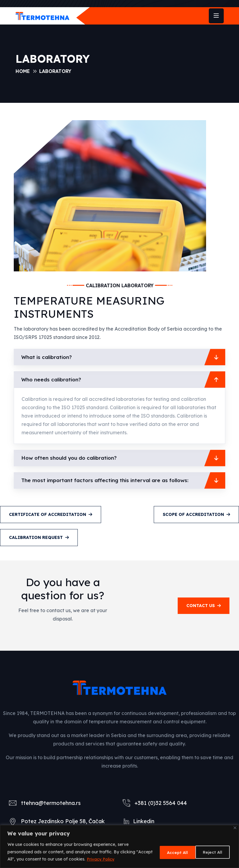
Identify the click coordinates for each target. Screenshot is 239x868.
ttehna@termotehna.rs (51, 803)
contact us (204, 606)
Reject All (171, 852)
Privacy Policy (118, 859)
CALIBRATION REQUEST (39, 537)
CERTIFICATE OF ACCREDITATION (51, 514)
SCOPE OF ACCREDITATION (196, 514)
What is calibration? (48, 357)
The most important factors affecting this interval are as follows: (108, 480)
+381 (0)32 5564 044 (161, 803)
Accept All (212, 852)
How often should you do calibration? (71, 458)
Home (23, 71)
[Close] (235, 828)
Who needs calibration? (52, 379)
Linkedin (144, 821)
